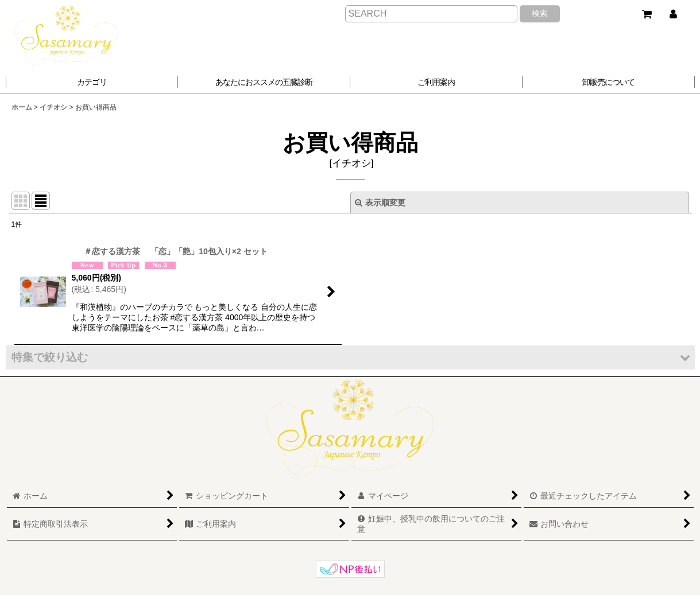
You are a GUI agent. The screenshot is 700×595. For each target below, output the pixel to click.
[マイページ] (673, 14)
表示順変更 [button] (380, 203)
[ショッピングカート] (647, 14)
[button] (264, 82)
